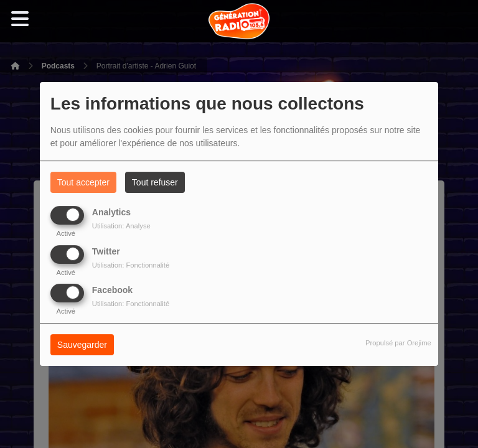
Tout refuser (155, 182)
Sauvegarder (82, 345)
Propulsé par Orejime (398, 343)
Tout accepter (83, 182)
